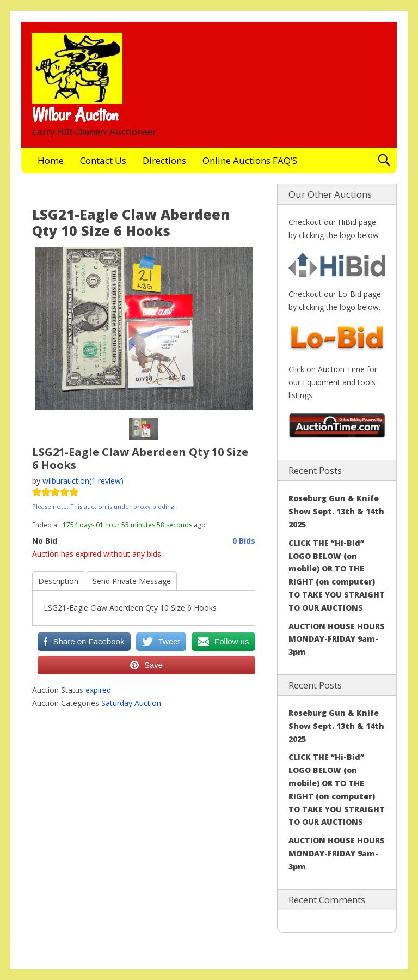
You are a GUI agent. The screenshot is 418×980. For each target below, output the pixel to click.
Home (51, 160)
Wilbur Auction (75, 115)
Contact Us (103, 160)
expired (98, 690)
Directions (164, 160)
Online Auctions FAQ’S (250, 160)
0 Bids (244, 541)
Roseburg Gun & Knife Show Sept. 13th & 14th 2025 (336, 511)
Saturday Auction (131, 703)
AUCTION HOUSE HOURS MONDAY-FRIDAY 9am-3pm (337, 639)
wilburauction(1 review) (83, 481)
